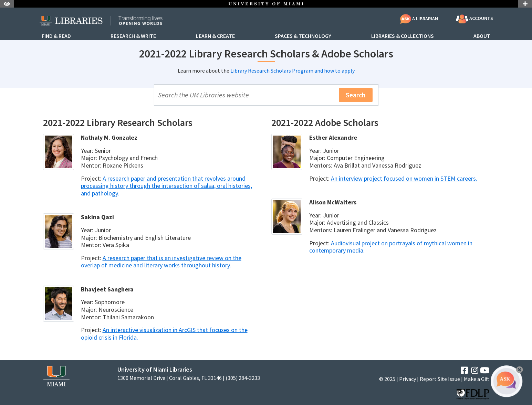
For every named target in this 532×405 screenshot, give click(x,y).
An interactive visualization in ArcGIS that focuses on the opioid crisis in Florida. (164, 334)
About (482, 36)
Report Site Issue (440, 379)
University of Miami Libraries (155, 369)
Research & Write (133, 36)
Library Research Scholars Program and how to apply (293, 71)
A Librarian (419, 19)
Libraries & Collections (403, 36)
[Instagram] (475, 370)
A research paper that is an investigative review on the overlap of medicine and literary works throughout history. (161, 262)
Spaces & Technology (303, 36)
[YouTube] (485, 370)
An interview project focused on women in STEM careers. (404, 178)
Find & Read (56, 36)
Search (356, 95)
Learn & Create (215, 36)
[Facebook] (464, 370)
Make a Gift (477, 379)
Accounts (474, 19)
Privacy (408, 379)
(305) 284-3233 (243, 378)
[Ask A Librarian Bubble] (507, 381)
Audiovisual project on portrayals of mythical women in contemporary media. (391, 247)
